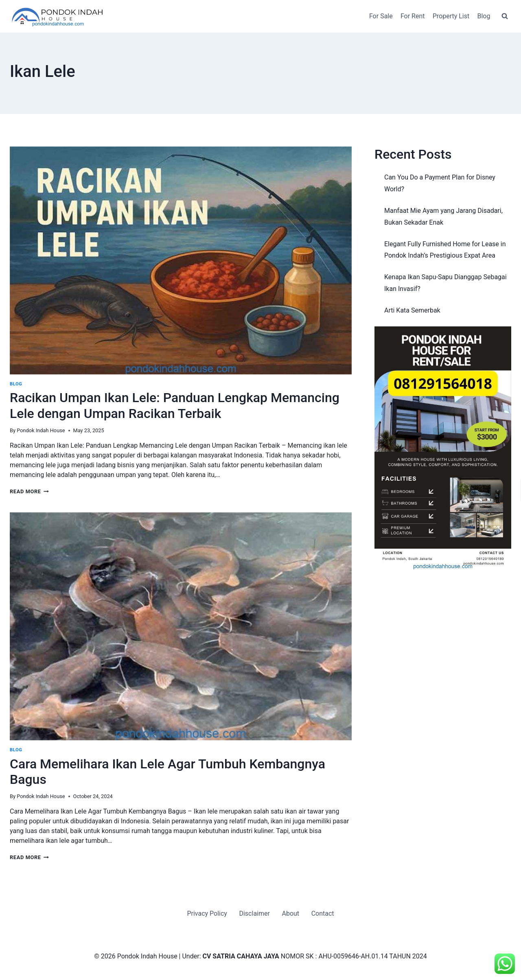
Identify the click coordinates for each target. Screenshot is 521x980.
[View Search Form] (505, 16)
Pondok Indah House (41, 430)
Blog (484, 16)
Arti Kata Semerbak (412, 310)
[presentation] (181, 260)
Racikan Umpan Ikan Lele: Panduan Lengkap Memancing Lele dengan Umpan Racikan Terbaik (175, 405)
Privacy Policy (207, 913)
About (290, 913)
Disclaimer (254, 913)
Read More (29, 491)
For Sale (381, 16)
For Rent (413, 16)
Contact (323, 913)
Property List (451, 16)
